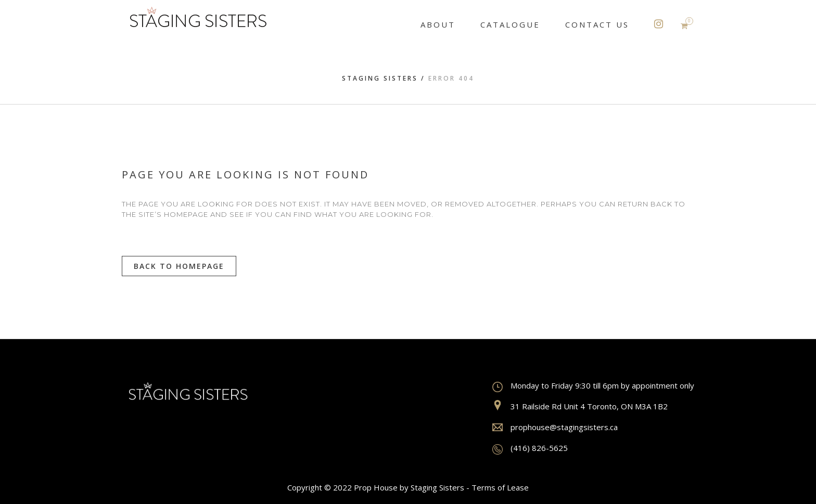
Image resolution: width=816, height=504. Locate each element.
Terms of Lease (500, 487)
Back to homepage (179, 266)
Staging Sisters (380, 78)
